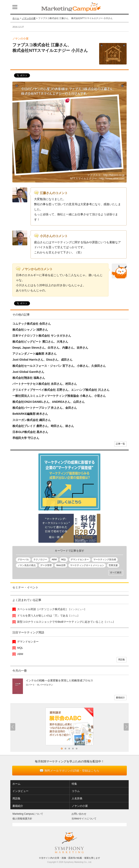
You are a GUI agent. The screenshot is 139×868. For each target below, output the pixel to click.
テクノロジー (40, 559)
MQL (64, 559)
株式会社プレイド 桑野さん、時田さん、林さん (43, 426)
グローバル (23, 559)
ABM (54, 559)
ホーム (16, 18)
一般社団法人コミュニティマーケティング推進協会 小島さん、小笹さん (59, 396)
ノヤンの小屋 (29, 18)
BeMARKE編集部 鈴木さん (30, 414)
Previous (13, 727)
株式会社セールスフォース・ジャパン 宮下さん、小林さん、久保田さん (59, 366)
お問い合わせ (79, 814)
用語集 (122, 659)
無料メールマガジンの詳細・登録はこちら (72, 770)
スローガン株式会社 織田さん (32, 420)
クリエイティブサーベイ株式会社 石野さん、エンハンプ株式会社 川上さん (61, 390)
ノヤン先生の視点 (27, 565)
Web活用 (61, 565)
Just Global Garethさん (28, 372)
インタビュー (20, 791)
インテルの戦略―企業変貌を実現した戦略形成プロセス (59, 680)
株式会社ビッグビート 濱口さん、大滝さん (40, 342)
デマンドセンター (80, 559)
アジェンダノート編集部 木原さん (34, 354)
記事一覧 (120, 444)
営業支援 (113, 565)
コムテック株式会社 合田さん (32, 324)
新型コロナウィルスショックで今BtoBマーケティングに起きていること (66, 622)
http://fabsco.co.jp (114, 175)
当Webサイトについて (84, 819)
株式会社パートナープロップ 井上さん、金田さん (45, 408)
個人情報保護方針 (22, 819)
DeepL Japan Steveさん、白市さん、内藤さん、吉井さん (50, 348)
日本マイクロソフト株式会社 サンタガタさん (42, 336)
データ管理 (46, 565)
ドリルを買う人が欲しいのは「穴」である (48, 616)
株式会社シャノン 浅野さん (30, 330)
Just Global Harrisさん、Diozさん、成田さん (42, 360)
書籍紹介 (120, 697)
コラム (76, 791)
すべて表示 (116, 572)
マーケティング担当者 (105, 559)
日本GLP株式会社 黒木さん (30, 432)
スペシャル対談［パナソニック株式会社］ (52, 609)
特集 (74, 784)
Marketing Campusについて (28, 814)
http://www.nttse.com (112, 178)
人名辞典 (77, 798)
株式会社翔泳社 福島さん (29, 378)
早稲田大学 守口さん (26, 438)
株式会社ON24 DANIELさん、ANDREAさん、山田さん (48, 402)
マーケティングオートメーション (87, 565)
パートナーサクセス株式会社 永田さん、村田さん (45, 384)
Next (126, 727)
